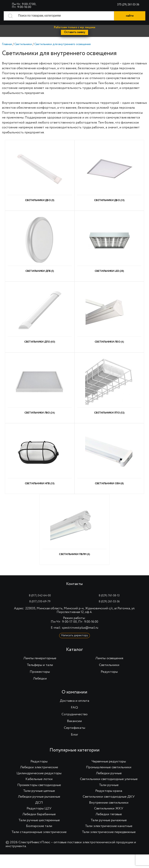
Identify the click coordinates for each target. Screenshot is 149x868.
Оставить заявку (75, 32)
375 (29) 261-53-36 (128, 5)
